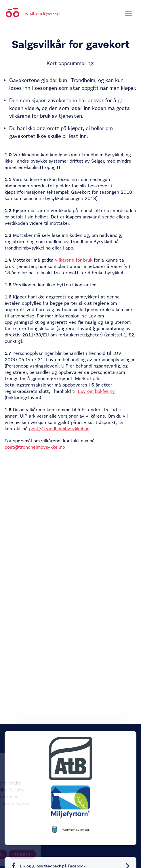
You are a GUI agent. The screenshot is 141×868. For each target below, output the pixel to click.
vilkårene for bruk (74, 260)
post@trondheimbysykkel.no (59, 429)
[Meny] (128, 13)
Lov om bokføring (96, 391)
